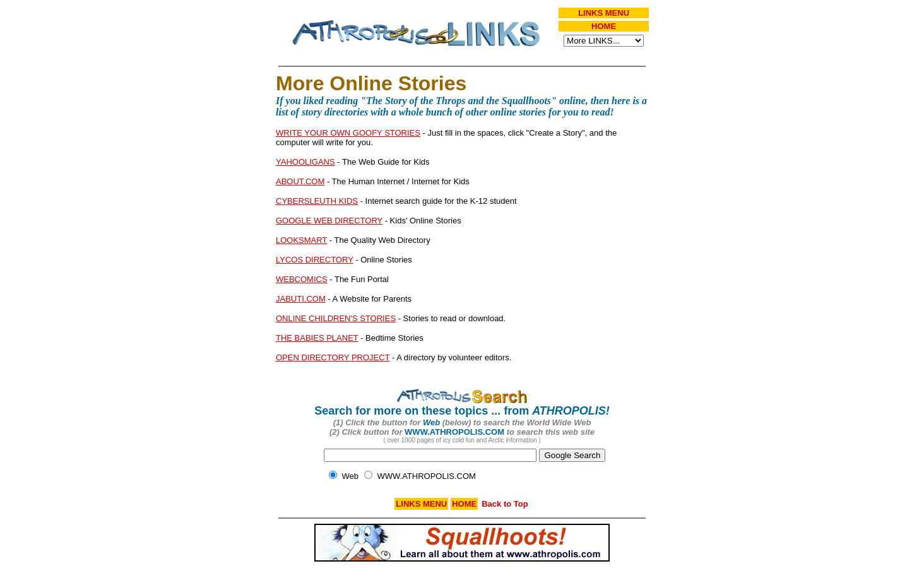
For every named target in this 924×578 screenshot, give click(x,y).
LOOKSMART (301, 240)
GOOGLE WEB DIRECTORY (329, 221)
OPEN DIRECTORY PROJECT (333, 357)
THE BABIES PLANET (317, 338)
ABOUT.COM (300, 181)
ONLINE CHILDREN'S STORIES (336, 318)
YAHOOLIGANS (305, 162)
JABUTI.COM (301, 299)
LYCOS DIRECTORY (315, 260)
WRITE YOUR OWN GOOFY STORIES (348, 133)
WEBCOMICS (302, 279)
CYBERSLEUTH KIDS (317, 201)
